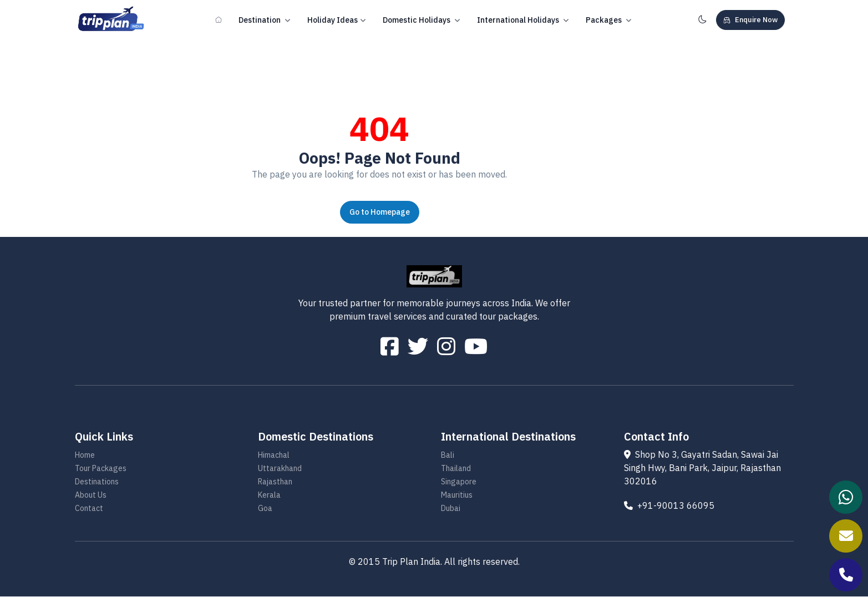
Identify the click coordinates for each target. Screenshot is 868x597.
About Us (91, 495)
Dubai (451, 509)
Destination (265, 21)
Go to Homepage (380, 212)
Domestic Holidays (422, 21)
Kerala (269, 495)
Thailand (456, 469)
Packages (609, 21)
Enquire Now (750, 20)
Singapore (459, 482)
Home (85, 456)
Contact (89, 509)
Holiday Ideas (337, 21)
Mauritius (457, 495)
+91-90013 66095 (669, 506)
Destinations (97, 482)
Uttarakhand (280, 469)
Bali (448, 456)
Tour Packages (101, 469)
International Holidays (523, 21)
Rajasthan (275, 482)
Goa (265, 509)
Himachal (274, 456)
